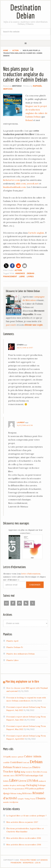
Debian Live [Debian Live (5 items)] (27, 767)
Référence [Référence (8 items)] (27, 793)
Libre (22, 276)
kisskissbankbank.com (14, 187)
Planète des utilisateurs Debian (20, 654)
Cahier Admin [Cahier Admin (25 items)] (33, 756)
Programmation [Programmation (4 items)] (18, 789)
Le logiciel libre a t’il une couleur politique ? (26, 816)
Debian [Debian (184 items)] (36, 762)
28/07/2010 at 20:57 (25, 348)
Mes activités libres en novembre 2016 (24, 845)
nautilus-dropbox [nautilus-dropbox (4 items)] (10, 785)
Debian (31, 273)
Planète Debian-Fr (15, 647)
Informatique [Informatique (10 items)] (32, 775)
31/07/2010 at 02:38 (25, 425)
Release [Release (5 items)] (14, 793)
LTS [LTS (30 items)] (29, 781)
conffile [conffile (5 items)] (6, 762)
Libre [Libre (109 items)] (14, 780)
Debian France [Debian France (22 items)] (12, 767)
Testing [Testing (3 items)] (27, 799)
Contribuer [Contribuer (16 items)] (16, 762)
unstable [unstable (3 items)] (6, 802)
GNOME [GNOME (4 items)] (6, 776)
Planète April (12, 641)
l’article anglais (36, 233)
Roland (29, 120)
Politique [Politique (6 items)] (42, 785)
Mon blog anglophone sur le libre (22, 681)
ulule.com (21, 184)
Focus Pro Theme (28, 860)
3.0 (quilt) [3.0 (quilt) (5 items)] (7, 757)
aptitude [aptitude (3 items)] (21, 757)
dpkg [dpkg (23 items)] (17, 772)
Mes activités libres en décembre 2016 (24, 838)
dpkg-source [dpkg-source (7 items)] (27, 772)
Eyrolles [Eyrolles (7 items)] (37, 772)
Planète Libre (13, 660)
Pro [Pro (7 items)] (10, 789)
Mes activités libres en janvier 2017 (22, 822)
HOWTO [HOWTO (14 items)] (20, 775)
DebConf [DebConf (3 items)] (26, 763)
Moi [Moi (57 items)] (35, 780)
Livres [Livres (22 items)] (22, 781)
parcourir (11, 325)
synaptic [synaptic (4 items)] (21, 799)
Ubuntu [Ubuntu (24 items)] (41, 798)
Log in (38, 863)
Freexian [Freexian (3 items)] (44, 772)
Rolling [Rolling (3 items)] (19, 794)
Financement (10, 276)
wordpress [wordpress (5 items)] (14, 802)
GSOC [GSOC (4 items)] (13, 776)
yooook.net (33, 184)
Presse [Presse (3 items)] (5, 789)
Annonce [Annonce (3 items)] (14, 757)
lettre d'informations (31, 574)
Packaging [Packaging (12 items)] (32, 785)
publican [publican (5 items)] (33, 789)
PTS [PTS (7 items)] (27, 789)
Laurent (21, 422)
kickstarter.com (11, 180)
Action (18, 270)
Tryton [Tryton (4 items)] (33, 799)
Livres (30, 276)
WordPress (28, 863)
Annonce (20, 273)
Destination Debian (26, 11)
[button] (6, 266)
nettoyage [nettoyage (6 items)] (21, 785)
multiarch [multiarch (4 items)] (42, 781)
